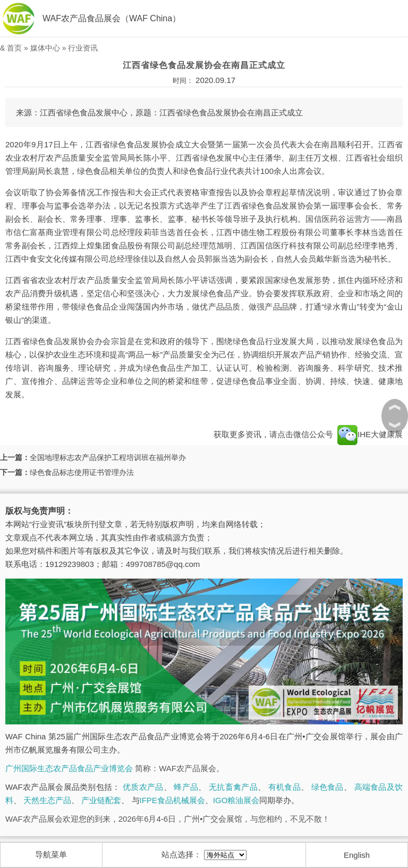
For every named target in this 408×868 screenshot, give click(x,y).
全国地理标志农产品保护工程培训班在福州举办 (108, 457)
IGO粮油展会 (236, 800)
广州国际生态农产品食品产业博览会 (69, 768)
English (357, 855)
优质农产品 (143, 787)
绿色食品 (328, 787)
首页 (14, 48)
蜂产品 (186, 787)
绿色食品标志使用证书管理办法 (82, 472)
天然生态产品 (47, 800)
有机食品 (284, 787)
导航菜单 (51, 854)
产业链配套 (101, 800)
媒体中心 (45, 48)
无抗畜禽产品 (233, 787)
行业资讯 (83, 48)
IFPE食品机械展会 (172, 800)
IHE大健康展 (369, 434)
